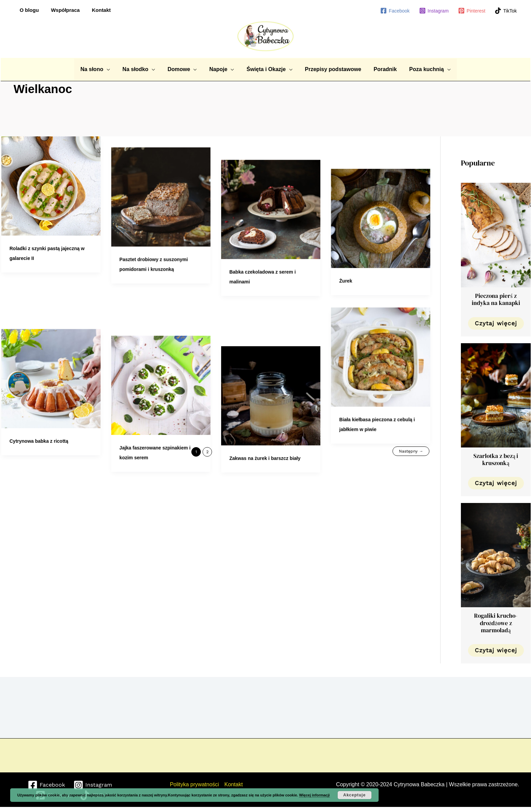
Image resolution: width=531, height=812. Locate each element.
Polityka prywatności (195, 784)
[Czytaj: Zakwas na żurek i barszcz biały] (277, 335)
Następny (411, 451)
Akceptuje (354, 795)
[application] (112, 69)
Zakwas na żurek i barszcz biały (271, 398)
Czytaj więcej (496, 323)
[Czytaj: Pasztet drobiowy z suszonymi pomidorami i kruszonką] (164, 186)
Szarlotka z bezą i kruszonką (496, 459)
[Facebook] (395, 11)
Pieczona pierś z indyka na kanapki (496, 299)
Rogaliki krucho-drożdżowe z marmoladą (496, 623)
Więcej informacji (314, 795)
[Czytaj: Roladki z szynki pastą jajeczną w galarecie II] (51, 186)
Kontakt (97, 10)
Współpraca (62, 10)
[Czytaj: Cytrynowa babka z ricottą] (51, 335)
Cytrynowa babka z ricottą (39, 398)
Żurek (354, 248)
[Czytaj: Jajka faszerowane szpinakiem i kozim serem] (164, 335)
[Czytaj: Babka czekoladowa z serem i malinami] (277, 186)
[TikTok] (506, 11)
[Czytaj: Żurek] (389, 186)
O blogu (28, 10)
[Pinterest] (472, 11)
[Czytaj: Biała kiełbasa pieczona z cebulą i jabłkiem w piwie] (389, 325)
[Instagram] (434, 11)
